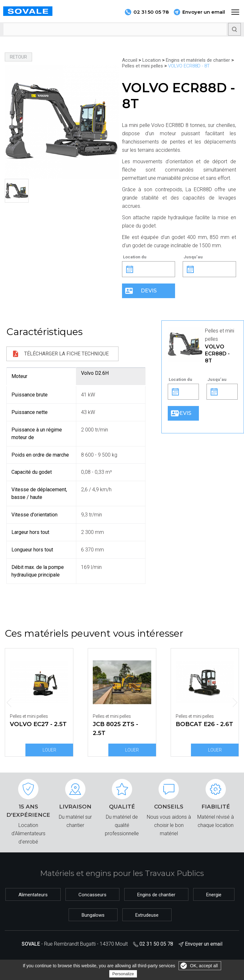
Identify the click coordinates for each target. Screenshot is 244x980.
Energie (214, 895)
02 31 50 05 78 (156, 944)
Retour (18, 57)
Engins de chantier (156, 895)
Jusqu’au (193, 257)
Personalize (123, 974)
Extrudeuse (147, 915)
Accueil (130, 60)
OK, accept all (204, 966)
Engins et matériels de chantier (198, 60)
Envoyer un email (204, 12)
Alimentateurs (33, 895)
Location (152, 60)
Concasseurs (92, 895)
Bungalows (93, 915)
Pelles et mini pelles (142, 66)
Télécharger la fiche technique (66, 354)
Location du (135, 257)
